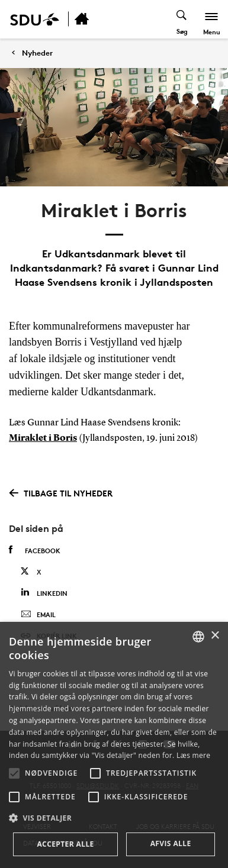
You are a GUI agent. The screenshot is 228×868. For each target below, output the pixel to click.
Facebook (35, 550)
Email (38, 615)
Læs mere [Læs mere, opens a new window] (193, 755)
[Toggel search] (182, 19)
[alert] (114, 745)
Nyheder (37, 53)
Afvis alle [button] (171, 843)
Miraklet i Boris (43, 438)
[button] (14, 773)
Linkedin (44, 593)
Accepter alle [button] (65, 844)
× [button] (215, 636)
